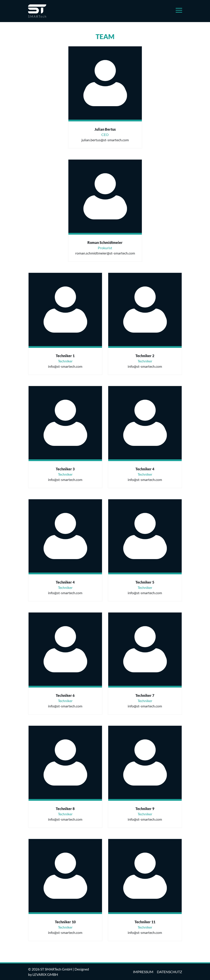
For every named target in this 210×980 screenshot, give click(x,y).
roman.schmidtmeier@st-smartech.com (105, 253)
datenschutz (170, 972)
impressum (143, 972)
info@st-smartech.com (65, 366)
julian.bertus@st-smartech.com (105, 140)
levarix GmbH (45, 974)
